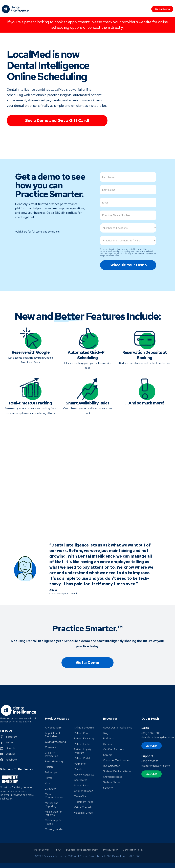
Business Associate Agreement (82, 850)
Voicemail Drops (83, 813)
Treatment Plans (84, 802)
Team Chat (80, 797)
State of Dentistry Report (118, 771)
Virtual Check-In (83, 807)
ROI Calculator (111, 766)
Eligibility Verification (51, 755)
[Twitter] (7, 743)
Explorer (50, 767)
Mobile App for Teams (53, 822)
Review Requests (84, 775)
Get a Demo (162, 9)
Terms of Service (41, 850)
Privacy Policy (111, 850)
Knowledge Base (113, 777)
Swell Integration (84, 791)
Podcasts (108, 739)
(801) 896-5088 (151, 733)
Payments (80, 764)
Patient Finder (82, 744)
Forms (49, 778)
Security (108, 788)
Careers (108, 755)
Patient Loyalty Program (83, 751)
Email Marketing (54, 762)
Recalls (78, 769)
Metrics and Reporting (52, 805)
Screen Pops (81, 786)
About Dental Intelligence (118, 728)
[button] (70, 720)
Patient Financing (84, 739)
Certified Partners (113, 750)
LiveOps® (50, 789)
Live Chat (152, 746)
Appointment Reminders (53, 735)
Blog (106, 733)
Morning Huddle (54, 829)
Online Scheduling (84, 728)
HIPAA (58, 850)
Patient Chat (81, 733)
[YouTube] (8, 754)
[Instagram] (8, 737)
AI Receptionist (54, 728)
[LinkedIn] (7, 748)
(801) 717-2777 (150, 761)
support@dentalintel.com (156, 766)
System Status (112, 782)
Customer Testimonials (116, 760)
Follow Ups (51, 773)
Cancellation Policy (133, 850)
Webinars (108, 744)
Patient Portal (82, 758)
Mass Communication (54, 796)
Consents (50, 747)
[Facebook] (8, 760)
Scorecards (81, 780)
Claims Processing (55, 742)
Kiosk (48, 783)
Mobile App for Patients (53, 814)
